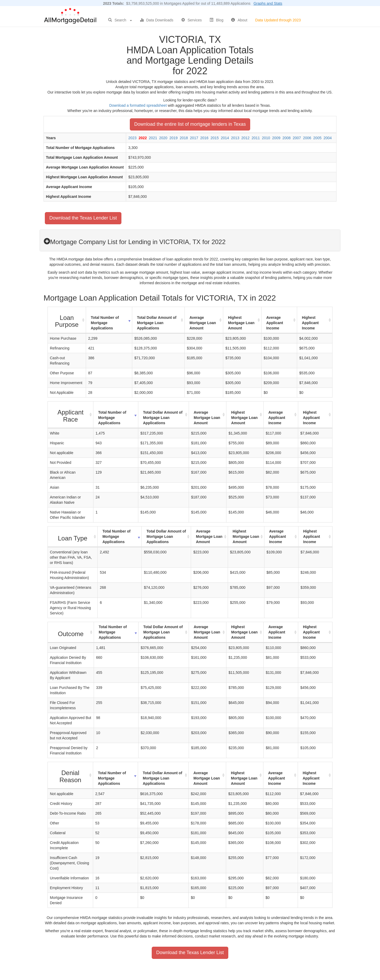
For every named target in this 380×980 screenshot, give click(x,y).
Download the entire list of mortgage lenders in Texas (190, 124)
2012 (246, 138)
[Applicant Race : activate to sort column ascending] (71, 415)
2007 (297, 138)
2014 (225, 138)
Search (120, 20)
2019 (174, 138)
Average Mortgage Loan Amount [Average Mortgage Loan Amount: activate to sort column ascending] (203, 323)
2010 (266, 138)
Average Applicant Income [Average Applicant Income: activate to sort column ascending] (275, 323)
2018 (184, 138)
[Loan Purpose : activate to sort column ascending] (67, 320)
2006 (307, 138)
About (239, 20)
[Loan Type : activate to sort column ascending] (73, 537)
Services (192, 20)
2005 (317, 138)
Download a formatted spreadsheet (138, 105)
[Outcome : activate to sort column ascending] (71, 632)
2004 (328, 138)
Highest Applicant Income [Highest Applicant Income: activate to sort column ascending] (310, 323)
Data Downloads (157, 20)
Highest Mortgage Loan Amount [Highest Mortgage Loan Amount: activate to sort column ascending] (241, 323)
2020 (163, 138)
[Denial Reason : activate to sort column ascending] (70, 775)
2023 (132, 138)
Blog (216, 20)
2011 (256, 138)
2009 (276, 138)
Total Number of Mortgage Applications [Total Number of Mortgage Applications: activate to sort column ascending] (105, 323)
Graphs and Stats (268, 3)
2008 (286, 138)
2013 (235, 138)
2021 (153, 138)
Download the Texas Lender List (83, 218)
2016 (204, 138)
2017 (194, 138)
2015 (215, 138)
